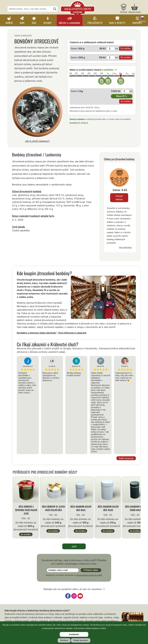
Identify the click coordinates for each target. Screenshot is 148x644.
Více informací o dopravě (72, 333)
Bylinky (48, 23)
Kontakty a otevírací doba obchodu (36, 333)
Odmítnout (64, 640)
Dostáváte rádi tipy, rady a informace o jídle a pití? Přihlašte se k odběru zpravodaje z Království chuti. (74, 562)
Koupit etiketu (119, 198)
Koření (9, 23)
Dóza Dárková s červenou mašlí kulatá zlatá (26, 510)
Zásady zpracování (81, 640)
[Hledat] (55, 9)
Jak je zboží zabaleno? (37, 141)
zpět (74, 546)
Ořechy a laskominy (70, 23)
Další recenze (126, 458)
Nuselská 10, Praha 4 (79, 123)
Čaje (34, 23)
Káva (22, 23)
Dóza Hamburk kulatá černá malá (135, 508)
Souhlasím (74, 634)
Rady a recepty (117, 23)
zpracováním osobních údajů (89, 575)
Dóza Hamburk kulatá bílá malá (81, 508)
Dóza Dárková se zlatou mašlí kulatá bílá (53, 508)
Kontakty (137, 23)
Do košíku (26, 534)
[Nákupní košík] (134, 9)
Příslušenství (95, 23)
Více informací (125, 247)
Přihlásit (124, 12)
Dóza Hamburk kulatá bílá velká (108, 508)
